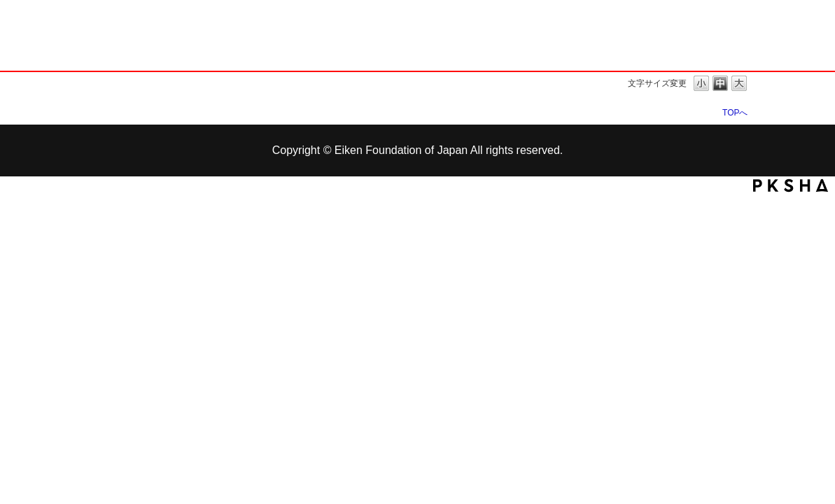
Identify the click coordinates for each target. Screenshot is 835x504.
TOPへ (735, 112)
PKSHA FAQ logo (791, 185)
